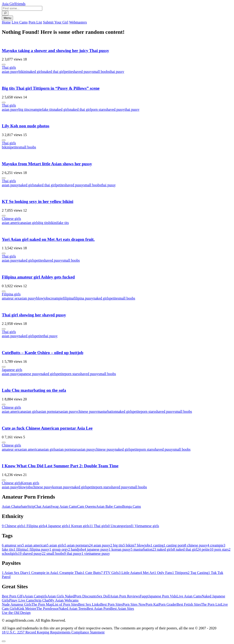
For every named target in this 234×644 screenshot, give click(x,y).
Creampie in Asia (43, 573)
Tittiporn (180, 573)
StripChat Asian (39, 506)
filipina (68, 298)
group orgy (59, 549)
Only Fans (163, 573)
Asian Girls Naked (61, 596)
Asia (14, 4)
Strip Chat (42, 600)
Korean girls (30, 483)
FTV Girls (110, 573)
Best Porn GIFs (13, 596)
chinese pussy (87, 411)
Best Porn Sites (112, 604)
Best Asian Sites (122, 609)
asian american (13, 223)
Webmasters (78, 22)
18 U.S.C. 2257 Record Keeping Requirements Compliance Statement (53, 632)
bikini (23, 72)
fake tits (48, 109)
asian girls (31, 223)
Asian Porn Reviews (125, 596)
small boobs (101, 72)
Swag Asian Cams (64, 506)
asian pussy (10, 72)
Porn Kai (152, 604)
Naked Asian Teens (73, 609)
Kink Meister (27, 609)
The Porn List (211, 604)
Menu (7, 18)
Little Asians (129, 573)
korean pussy (62, 487)
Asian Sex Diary (15, 573)
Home (6, 22)
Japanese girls (12, 370)
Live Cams (20, 22)
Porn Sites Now (134, 604)
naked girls (35, 72)
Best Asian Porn (98, 609)
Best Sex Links (89, 604)
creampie (35, 109)
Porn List (35, 22)
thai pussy (117, 72)
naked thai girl (54, 72)
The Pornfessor (47, 609)
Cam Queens (87, 506)
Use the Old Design (16, 613)
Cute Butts (92, 573)
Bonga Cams (132, 506)
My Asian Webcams (64, 600)
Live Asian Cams (189, 596)
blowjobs (43, 298)
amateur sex (11, 298)
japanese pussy (29, 374)
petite (69, 72)
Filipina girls (11, 294)
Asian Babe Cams (109, 506)
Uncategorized (120, 526)
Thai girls (9, 67)
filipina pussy (84, 298)
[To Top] (4, 641)
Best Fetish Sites (189, 604)
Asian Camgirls (36, 596)
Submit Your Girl (56, 22)
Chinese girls (11, 219)
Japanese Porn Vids (162, 596)
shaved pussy (82, 72)
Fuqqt (144, 596)
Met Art (147, 573)
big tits (24, 109)
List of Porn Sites (65, 604)
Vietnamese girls (145, 526)
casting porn (174, 545)
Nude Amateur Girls (17, 604)
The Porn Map (42, 604)
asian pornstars (50, 411)
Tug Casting (198, 573)
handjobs (76, 549)
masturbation (107, 411)
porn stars (98, 109)
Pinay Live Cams (22, 600)
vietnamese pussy (96, 553)
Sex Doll (103, 596)
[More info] (4, 65)
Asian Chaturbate (15, 506)
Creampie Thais (70, 573)
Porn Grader (168, 604)
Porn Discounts (86, 596)
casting (157, 545)
